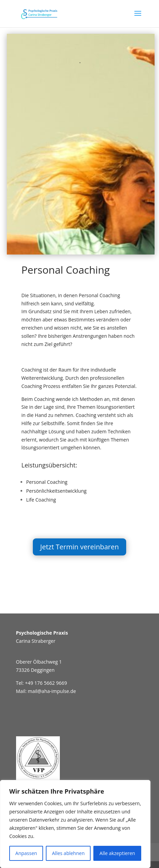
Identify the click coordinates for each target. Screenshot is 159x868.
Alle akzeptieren (117, 853)
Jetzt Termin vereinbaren (80, 547)
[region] (75, 824)
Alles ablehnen (68, 853)
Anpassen (26, 853)
